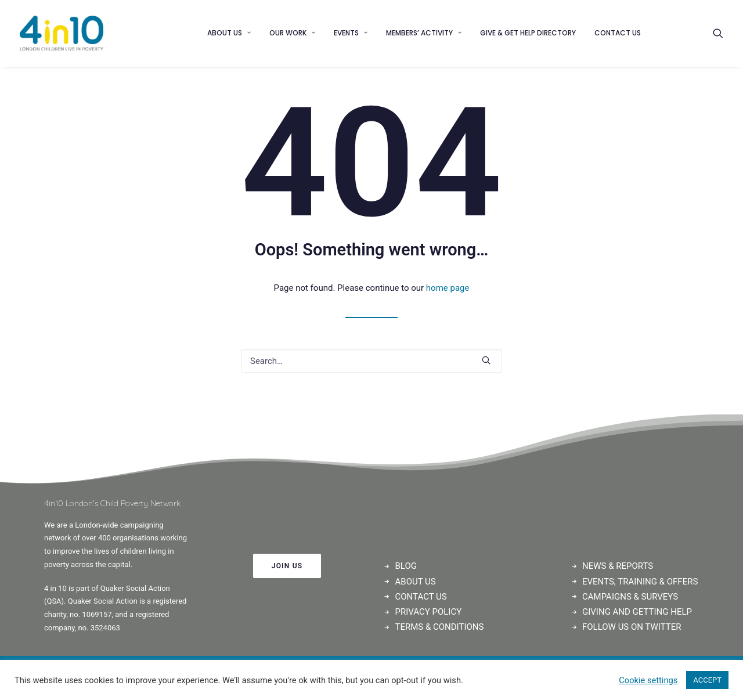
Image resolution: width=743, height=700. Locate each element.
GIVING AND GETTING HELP (637, 612)
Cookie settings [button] (648, 680)
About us (229, 33)
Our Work (292, 33)
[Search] (718, 33)
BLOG (406, 566)
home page (448, 288)
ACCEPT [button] (707, 680)
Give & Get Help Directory (528, 33)
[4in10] (62, 33)
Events (351, 33)
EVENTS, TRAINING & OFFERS (640, 582)
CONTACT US (421, 597)
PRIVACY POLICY (429, 612)
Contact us (618, 33)
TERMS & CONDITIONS (440, 627)
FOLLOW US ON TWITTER (632, 627)
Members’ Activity (424, 33)
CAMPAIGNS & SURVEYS (630, 597)
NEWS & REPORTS (618, 566)
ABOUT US (416, 582)
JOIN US (287, 566)
